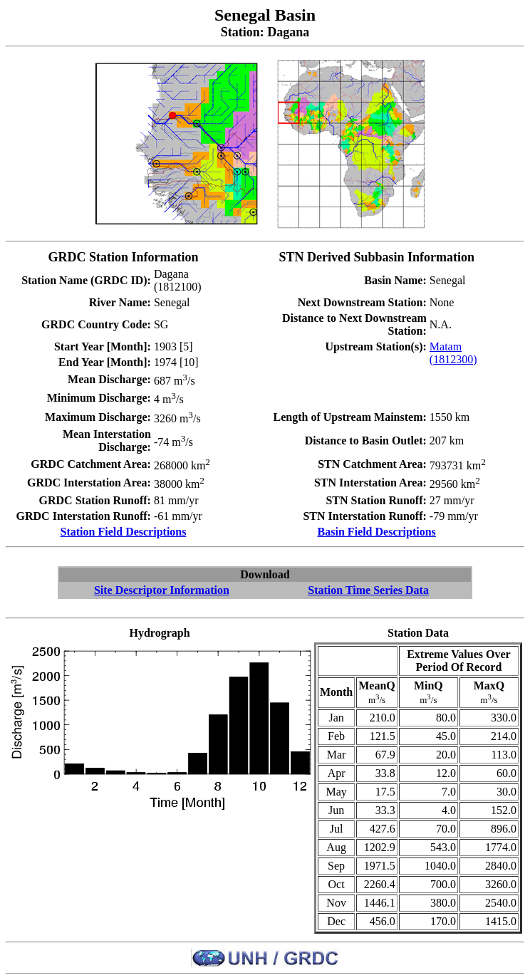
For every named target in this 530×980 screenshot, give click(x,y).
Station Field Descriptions (124, 532)
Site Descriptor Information (162, 590)
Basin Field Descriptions (377, 532)
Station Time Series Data (368, 590)
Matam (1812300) (453, 353)
